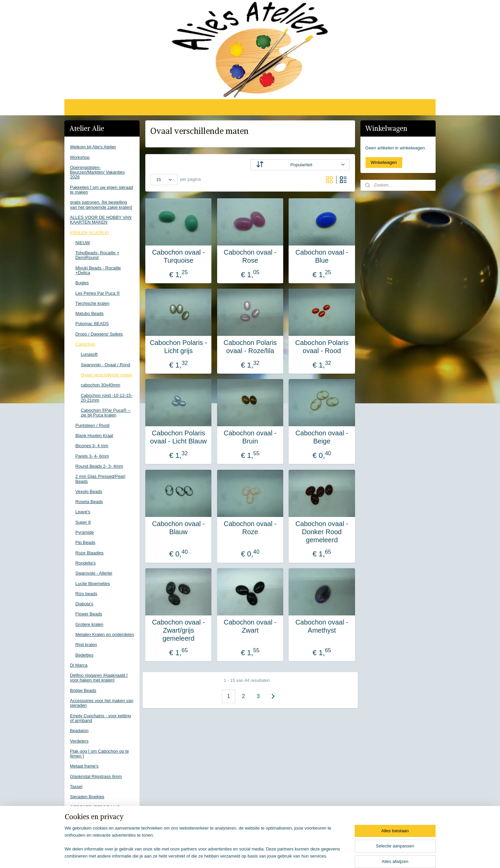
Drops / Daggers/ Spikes (99, 334)
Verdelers (79, 741)
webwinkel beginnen (261, 856)
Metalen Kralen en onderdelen (105, 634)
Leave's (83, 512)
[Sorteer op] (300, 165)
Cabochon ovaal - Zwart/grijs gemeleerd (178, 630)
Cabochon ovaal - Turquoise (178, 256)
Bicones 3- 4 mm (92, 446)
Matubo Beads (89, 313)
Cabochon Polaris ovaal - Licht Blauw (178, 437)
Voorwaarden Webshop (93, 827)
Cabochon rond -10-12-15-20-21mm (106, 398)
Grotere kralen (89, 624)
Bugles (82, 283)
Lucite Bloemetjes (93, 584)
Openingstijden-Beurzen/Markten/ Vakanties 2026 (97, 172)
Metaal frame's (84, 766)
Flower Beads (89, 614)
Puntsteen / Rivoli (92, 425)
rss (239, 856)
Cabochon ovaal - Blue (322, 256)
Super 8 (83, 522)
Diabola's (84, 604)
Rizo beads (86, 594)
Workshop (80, 157)
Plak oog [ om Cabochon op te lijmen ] (99, 754)
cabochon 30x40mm (100, 385)
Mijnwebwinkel (313, 856)
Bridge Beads (83, 690)
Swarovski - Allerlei (94, 573)
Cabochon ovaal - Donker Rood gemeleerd (322, 532)
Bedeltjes (84, 655)
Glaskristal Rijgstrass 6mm (96, 776)
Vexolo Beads (89, 491)
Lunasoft (89, 354)
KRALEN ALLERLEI (89, 233)
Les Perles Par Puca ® (97, 293)
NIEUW (82, 243)
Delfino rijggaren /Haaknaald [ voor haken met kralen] (99, 678)
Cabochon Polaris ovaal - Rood (322, 347)
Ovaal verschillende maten (106, 375)
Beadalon (79, 731)
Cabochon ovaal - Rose (250, 256)
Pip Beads (85, 542)
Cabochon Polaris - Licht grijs (178, 347)
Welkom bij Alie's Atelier (93, 147)
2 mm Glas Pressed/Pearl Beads (100, 479)
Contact (77, 817)
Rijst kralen (86, 645)
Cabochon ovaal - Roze (250, 528)
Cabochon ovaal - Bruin (250, 437)
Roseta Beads (89, 502)
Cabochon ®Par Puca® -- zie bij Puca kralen (106, 413)
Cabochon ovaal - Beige (322, 437)
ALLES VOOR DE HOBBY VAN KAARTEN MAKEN (100, 220)
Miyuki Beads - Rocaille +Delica (98, 270)
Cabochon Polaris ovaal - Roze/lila (250, 347)
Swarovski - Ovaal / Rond (105, 365)
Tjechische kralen (92, 303)
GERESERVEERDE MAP (95, 807)
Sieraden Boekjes (87, 797)
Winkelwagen (384, 162)
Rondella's (85, 563)
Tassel (76, 787)
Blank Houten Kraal (94, 436)
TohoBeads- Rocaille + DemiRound (97, 255)
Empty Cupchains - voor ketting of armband (100, 718)
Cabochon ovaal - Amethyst (322, 626)
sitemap (227, 856)
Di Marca (79, 665)
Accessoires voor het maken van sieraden (101, 703)
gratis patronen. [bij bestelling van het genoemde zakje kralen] (101, 205)
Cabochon (85, 344)
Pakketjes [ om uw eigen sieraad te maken (101, 190)
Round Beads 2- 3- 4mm (99, 466)
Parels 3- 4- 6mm (92, 456)
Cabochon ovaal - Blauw (178, 528)
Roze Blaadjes (89, 553)
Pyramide (84, 532)
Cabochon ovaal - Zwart (250, 626)
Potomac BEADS (92, 324)
